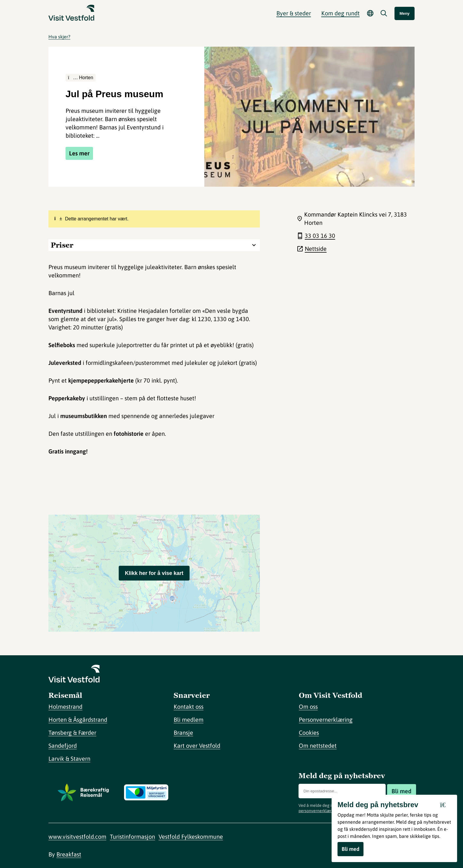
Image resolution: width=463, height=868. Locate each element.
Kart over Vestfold (197, 746)
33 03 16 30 (320, 236)
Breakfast (69, 854)
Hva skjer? (59, 37)
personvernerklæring (318, 811)
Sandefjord (63, 746)
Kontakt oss (189, 707)
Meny (405, 13)
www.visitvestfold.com (77, 837)
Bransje (183, 733)
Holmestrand (65, 707)
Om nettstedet (318, 746)
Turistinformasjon (132, 837)
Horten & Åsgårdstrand (78, 720)
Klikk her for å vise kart (154, 573)
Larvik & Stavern (69, 759)
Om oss (308, 707)
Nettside (316, 249)
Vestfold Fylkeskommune (191, 837)
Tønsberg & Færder (72, 733)
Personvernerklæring (326, 720)
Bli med (401, 791)
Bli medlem (189, 720)
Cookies (309, 733)
